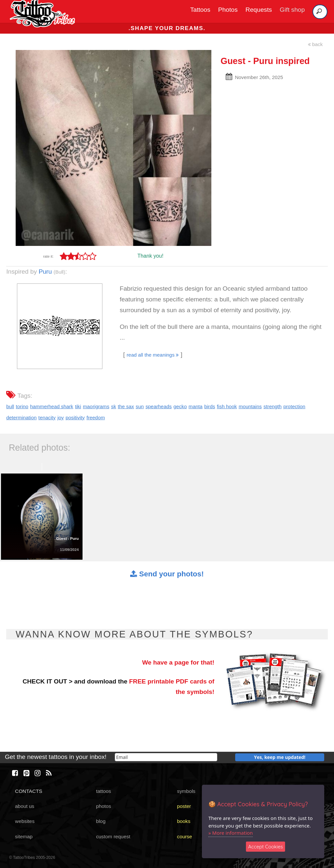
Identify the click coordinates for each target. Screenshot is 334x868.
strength (273, 406)
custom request (113, 836)
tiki (78, 406)
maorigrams (96, 406)
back (315, 44)
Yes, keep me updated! (280, 757)
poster (184, 806)
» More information (231, 833)
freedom (96, 418)
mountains (250, 406)
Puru (45, 272)
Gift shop (292, 10)
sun (140, 406)
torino (22, 406)
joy (61, 418)
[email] (166, 757)
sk (113, 406)
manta (196, 406)
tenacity (47, 418)
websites (25, 821)
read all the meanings (153, 355)
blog (101, 821)
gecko (180, 406)
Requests (259, 10)
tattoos (103, 791)
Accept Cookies (266, 847)
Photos (228, 10)
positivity (75, 418)
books (184, 821)
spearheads (159, 406)
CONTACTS (29, 791)
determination (21, 418)
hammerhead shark (52, 406)
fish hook (227, 406)
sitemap (24, 836)
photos (103, 806)
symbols (186, 791)
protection (294, 406)
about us (25, 806)
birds (210, 406)
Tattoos (200, 10)
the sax (126, 406)
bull (10, 406)
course (185, 836)
